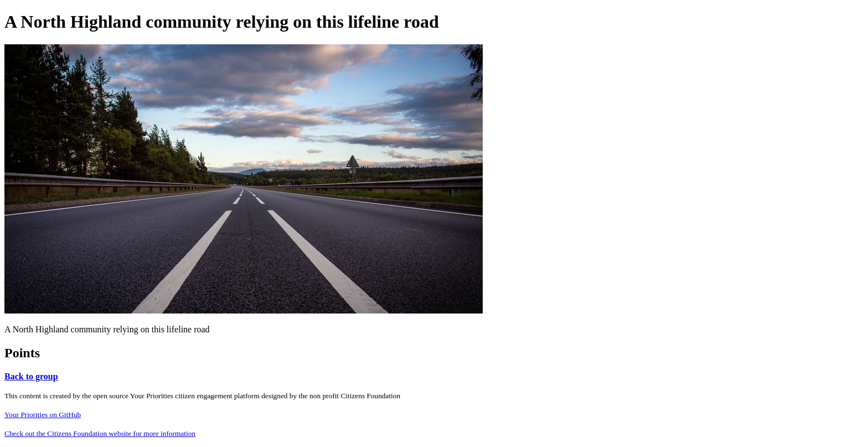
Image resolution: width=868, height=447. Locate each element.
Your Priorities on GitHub (43, 415)
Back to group (31, 376)
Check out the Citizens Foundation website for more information (100, 433)
